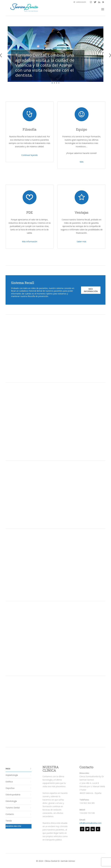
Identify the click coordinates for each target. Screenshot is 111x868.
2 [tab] (54, 83)
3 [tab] (57, 83)
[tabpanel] (56, 54)
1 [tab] (52, 83)
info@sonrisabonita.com (90, 823)
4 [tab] (59, 83)
